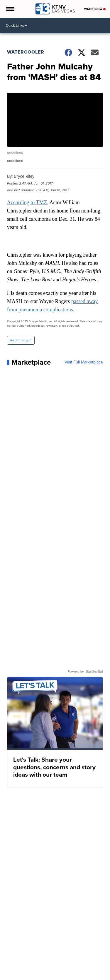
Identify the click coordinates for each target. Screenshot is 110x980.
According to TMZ (27, 202)
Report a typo (21, 340)
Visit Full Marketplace (84, 362)
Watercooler (26, 52)
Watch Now (95, 9)
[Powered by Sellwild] (94, 672)
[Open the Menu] (10, 9)
